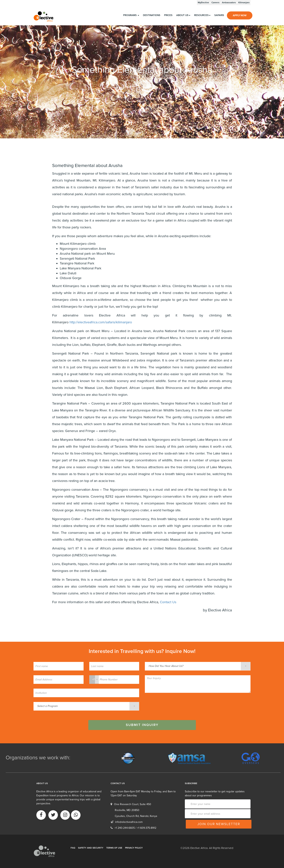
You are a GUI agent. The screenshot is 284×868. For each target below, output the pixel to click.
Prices (168, 15)
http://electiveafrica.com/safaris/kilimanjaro (101, 322)
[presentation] (174, 705)
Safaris (219, 15)
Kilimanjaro (244, 2)
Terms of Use (114, 848)
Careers (215, 2)
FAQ (73, 848)
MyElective (203, 2)
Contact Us (168, 602)
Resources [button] (202, 15)
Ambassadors (229, 2)
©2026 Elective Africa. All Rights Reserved (207, 848)
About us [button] (183, 15)
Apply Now (240, 15)
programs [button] (131, 15)
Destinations (152, 15)
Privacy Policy (134, 848)
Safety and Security (91, 848)
